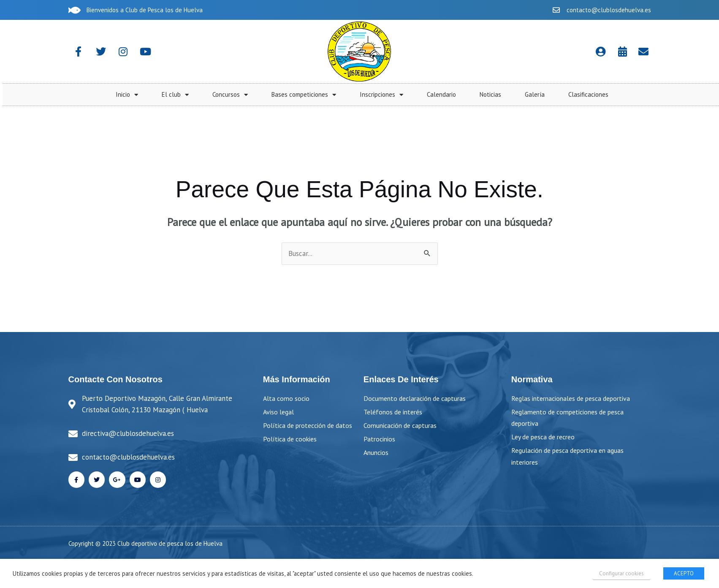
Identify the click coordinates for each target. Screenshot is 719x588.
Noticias (683, 94)
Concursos (423, 95)
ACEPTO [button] (684, 573)
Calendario (634, 94)
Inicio (320, 95)
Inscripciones (574, 95)
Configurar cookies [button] (621, 573)
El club (368, 95)
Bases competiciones (497, 95)
